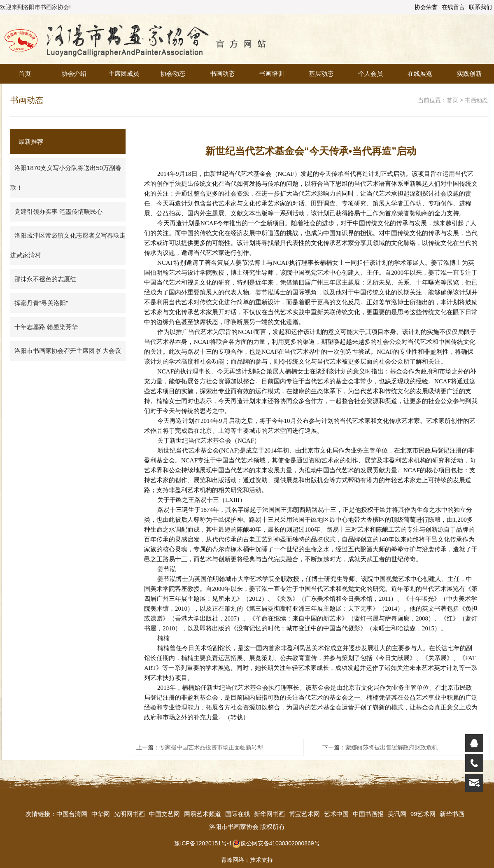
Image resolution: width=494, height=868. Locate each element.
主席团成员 (124, 73)
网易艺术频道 (203, 814)
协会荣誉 (426, 7)
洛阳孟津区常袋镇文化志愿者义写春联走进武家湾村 (68, 245)
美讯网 (397, 814)
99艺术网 (423, 814)
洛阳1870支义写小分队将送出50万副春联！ (66, 178)
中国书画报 (368, 814)
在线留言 (453, 7)
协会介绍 (74, 73)
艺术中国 (336, 814)
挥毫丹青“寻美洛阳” (41, 303)
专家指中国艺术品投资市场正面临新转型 (211, 747)
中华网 (101, 814)
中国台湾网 (72, 814)
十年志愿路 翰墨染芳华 (46, 327)
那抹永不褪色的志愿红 (45, 279)
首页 (25, 73)
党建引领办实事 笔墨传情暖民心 (58, 211)
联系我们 (480, 7)
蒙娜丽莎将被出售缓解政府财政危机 (391, 747)
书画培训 (272, 73)
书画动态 (222, 73)
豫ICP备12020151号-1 (203, 843)
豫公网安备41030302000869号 (276, 843)
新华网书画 (269, 814)
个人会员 (370, 73)
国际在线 (238, 814)
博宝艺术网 (304, 814)
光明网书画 (129, 814)
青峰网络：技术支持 (247, 860)
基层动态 (321, 73)
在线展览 (420, 73)
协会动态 (173, 73)
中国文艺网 (164, 814)
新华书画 (452, 814)
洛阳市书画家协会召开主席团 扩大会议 (68, 351)
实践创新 (469, 73)
